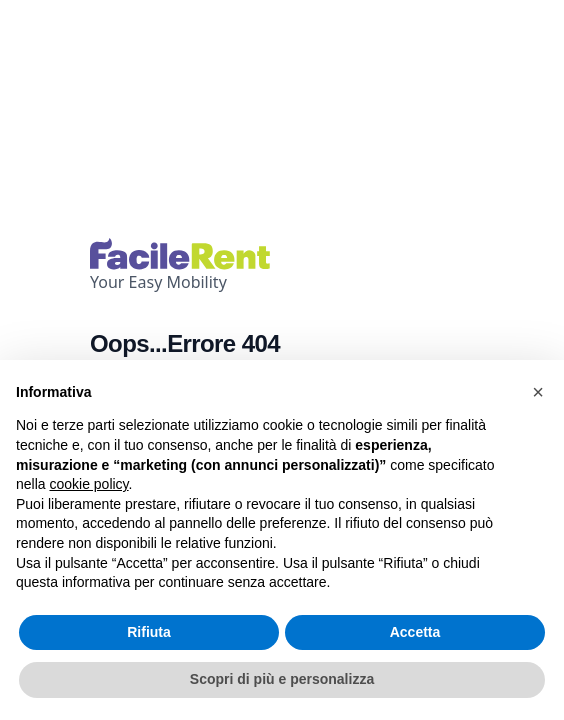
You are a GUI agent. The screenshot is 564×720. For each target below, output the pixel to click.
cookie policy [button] (88, 484)
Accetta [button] (415, 632)
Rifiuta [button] (149, 632)
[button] (538, 392)
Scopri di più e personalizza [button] (282, 679)
